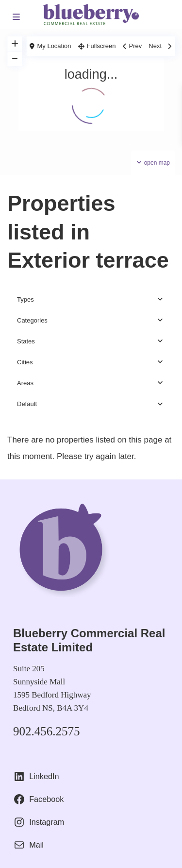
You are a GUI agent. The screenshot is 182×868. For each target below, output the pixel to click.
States (26, 341)
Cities (25, 362)
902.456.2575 (47, 731)
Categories (32, 320)
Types (25, 299)
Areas (25, 383)
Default (27, 404)
